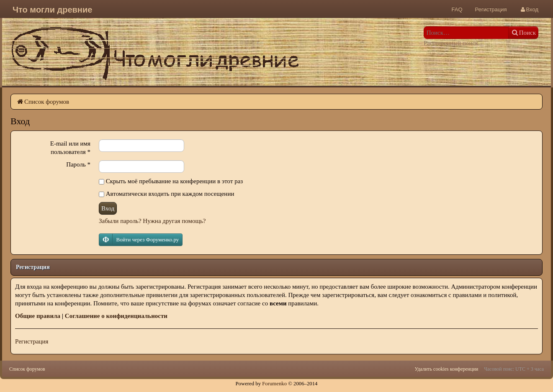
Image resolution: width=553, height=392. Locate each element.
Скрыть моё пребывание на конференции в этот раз (171, 181)
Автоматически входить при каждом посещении (166, 194)
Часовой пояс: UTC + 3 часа (514, 369)
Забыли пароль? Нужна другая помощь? (152, 221)
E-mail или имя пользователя (70, 148)
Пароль (78, 164)
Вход (108, 208)
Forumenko (274, 384)
